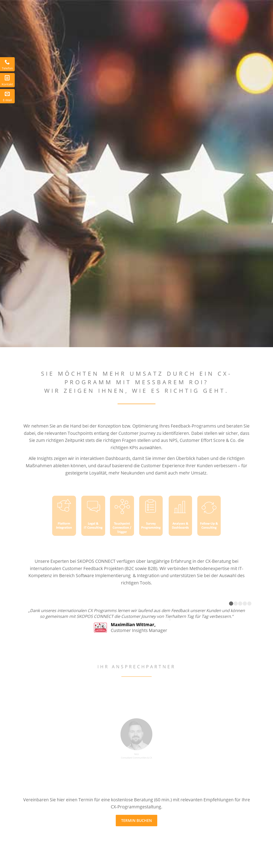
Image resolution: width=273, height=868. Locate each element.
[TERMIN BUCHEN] (136, 821)
